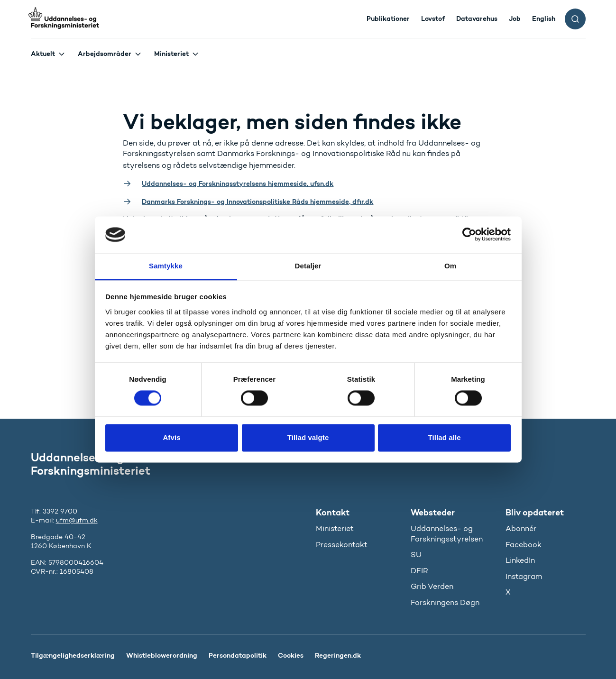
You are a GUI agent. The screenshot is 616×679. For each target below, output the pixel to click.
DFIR (419, 571)
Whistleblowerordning (162, 655)
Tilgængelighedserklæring (73, 655)
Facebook (524, 545)
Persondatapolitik (238, 655)
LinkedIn (520, 560)
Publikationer (388, 18)
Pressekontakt (342, 545)
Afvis (171, 437)
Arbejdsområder (105, 54)
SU (416, 555)
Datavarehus (477, 18)
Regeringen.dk (338, 655)
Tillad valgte (308, 437)
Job (515, 18)
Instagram (524, 576)
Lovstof (433, 18)
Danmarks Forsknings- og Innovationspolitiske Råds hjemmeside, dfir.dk (257, 202)
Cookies (291, 655)
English (544, 18)
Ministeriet (171, 54)
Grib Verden (432, 586)
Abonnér (521, 528)
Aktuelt (43, 54)
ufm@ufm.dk (77, 520)
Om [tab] (450, 266)
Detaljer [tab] (308, 266)
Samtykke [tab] (166, 266)
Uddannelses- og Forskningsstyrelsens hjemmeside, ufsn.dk (238, 184)
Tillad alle (444, 437)
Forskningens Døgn (445, 602)
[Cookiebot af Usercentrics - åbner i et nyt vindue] (469, 235)
